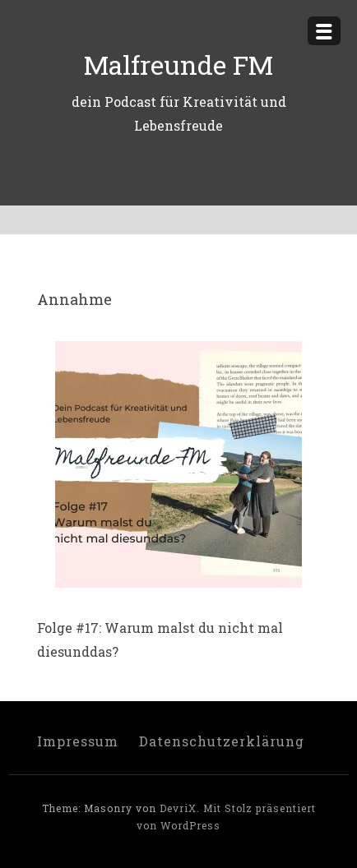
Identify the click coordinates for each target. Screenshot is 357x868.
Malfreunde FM (178, 65)
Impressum (78, 741)
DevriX (178, 808)
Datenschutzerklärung (222, 741)
